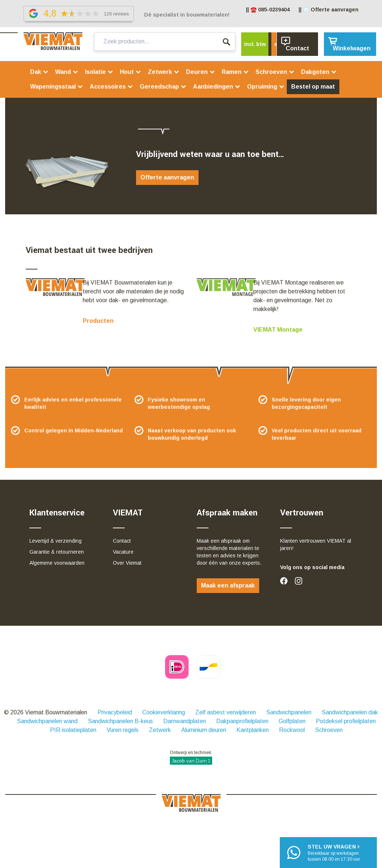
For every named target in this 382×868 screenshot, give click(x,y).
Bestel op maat (313, 87)
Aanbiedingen (217, 87)
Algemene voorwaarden (57, 563)
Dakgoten (319, 72)
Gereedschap (163, 87)
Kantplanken (253, 730)
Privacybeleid (115, 712)
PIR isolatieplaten (73, 730)
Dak (39, 72)
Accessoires (111, 87)
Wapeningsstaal (57, 87)
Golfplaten (292, 721)
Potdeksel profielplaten (346, 721)
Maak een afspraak (228, 585)
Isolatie (99, 72)
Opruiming (266, 87)
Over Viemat (127, 563)
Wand (67, 72)
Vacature (123, 552)
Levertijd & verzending (56, 541)
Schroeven (275, 72)
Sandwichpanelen (289, 712)
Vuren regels (123, 730)
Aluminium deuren (204, 730)
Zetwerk (164, 72)
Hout (131, 72)
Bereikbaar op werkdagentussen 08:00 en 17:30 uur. (334, 852)
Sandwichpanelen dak (350, 712)
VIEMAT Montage (278, 330)
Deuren (201, 72)
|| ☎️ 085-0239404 (268, 10)
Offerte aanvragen (167, 177)
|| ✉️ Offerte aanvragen (329, 10)
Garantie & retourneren (57, 552)
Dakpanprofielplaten (242, 721)
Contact (122, 541)
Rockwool (292, 730)
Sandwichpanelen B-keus (120, 721)
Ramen (235, 72)
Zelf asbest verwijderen (226, 712)
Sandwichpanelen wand (47, 721)
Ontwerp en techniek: (191, 757)
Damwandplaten (185, 721)
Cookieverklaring (164, 712)
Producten (98, 321)
